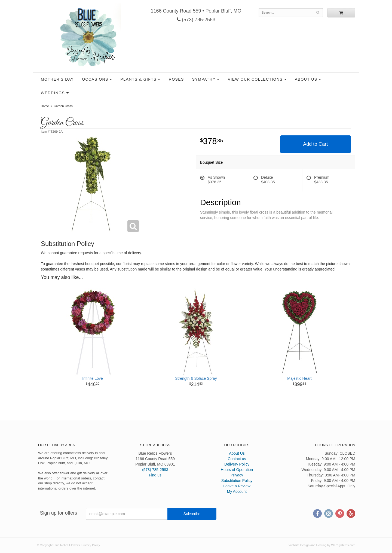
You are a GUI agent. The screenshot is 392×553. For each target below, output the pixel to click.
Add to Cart (315, 144)
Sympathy (204, 79)
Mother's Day (57, 79)
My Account (237, 491)
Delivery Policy (237, 464)
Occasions (95, 79)
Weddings (53, 93)
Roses (176, 79)
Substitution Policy (237, 481)
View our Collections (255, 79)
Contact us (237, 459)
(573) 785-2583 (196, 20)
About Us (306, 79)
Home (45, 106)
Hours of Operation (237, 470)
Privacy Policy (91, 545)
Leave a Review (237, 486)
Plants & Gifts (139, 79)
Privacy (237, 475)
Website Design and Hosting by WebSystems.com (322, 545)
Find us (155, 475)
